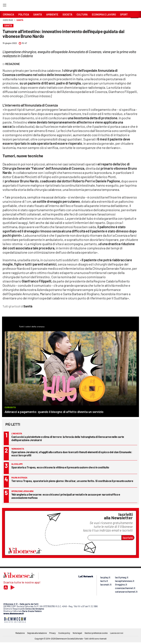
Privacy (52, 633)
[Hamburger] (5, 6)
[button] (135, 22)
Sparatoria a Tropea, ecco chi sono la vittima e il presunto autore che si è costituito (60, 467)
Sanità (20, 20)
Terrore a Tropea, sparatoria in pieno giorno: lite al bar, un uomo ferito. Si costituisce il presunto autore (72, 481)
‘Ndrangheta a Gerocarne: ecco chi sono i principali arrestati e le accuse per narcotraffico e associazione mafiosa (66, 496)
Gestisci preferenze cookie (96, 633)
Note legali (77, 633)
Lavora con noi (117, 633)
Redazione (20, 633)
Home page (8, 20)
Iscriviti (128, 538)
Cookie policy (64, 633)
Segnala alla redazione (37, 633)
